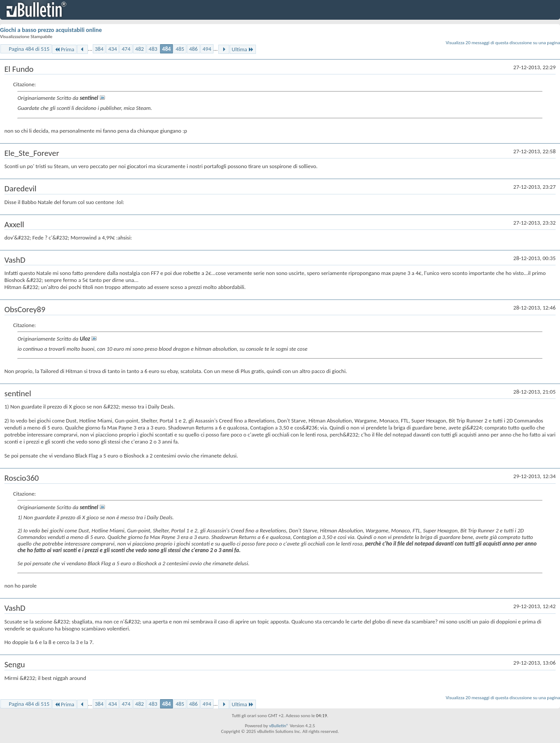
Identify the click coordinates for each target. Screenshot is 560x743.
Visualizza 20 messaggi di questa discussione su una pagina (503, 43)
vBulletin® (279, 726)
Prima (64, 49)
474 (126, 49)
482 (140, 49)
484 (167, 49)
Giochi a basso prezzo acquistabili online (51, 30)
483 (153, 49)
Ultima (243, 49)
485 (180, 49)
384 (99, 49)
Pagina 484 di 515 (29, 49)
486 (193, 49)
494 (207, 49)
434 (112, 49)
